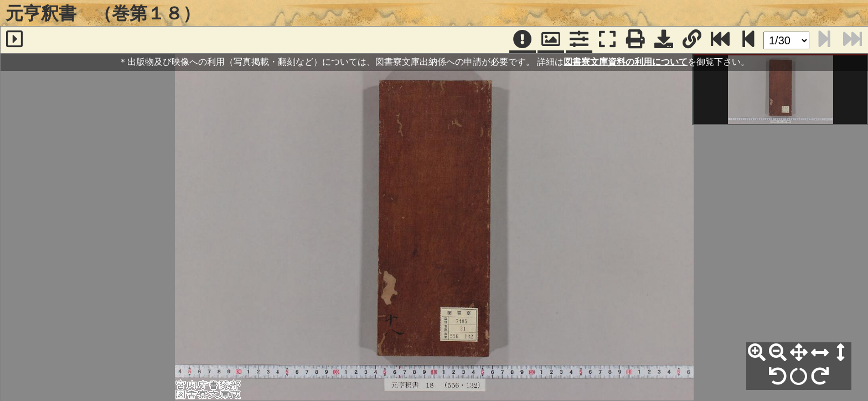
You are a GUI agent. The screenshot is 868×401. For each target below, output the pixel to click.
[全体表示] (799, 353)
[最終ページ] (720, 40)
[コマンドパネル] (579, 40)
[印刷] (635, 40)
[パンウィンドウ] (551, 40)
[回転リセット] (799, 377)
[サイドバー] (14, 40)
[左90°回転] (778, 377)
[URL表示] (692, 40)
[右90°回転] (820, 377)
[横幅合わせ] (820, 353)
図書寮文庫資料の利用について (626, 62)
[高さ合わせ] (841, 353)
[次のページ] (748, 40)
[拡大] (757, 353)
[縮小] (778, 353)
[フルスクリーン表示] (607, 40)
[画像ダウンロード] (664, 40)
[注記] (523, 40)
